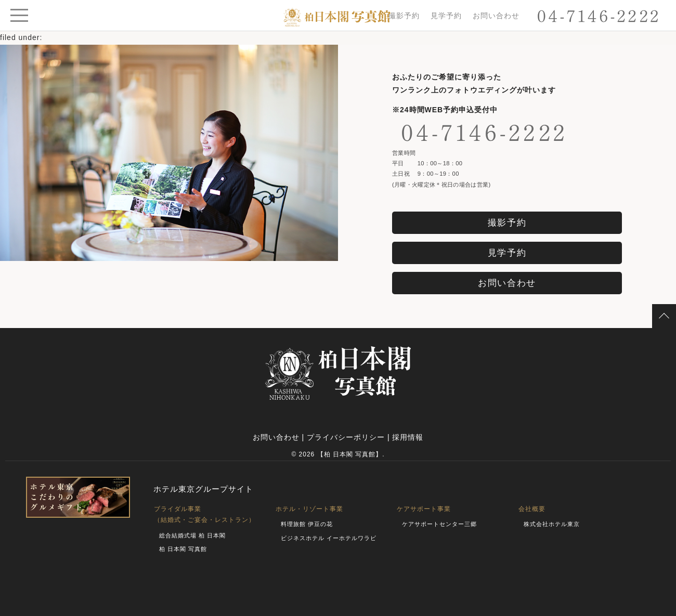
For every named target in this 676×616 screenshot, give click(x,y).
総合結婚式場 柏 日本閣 (192, 535)
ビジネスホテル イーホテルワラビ (329, 538)
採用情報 (408, 437)
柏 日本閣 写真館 (183, 549)
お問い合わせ (496, 16)
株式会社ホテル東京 (552, 524)
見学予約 (446, 16)
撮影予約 (404, 16)
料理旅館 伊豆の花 (307, 524)
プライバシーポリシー (346, 437)
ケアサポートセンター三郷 (439, 524)
